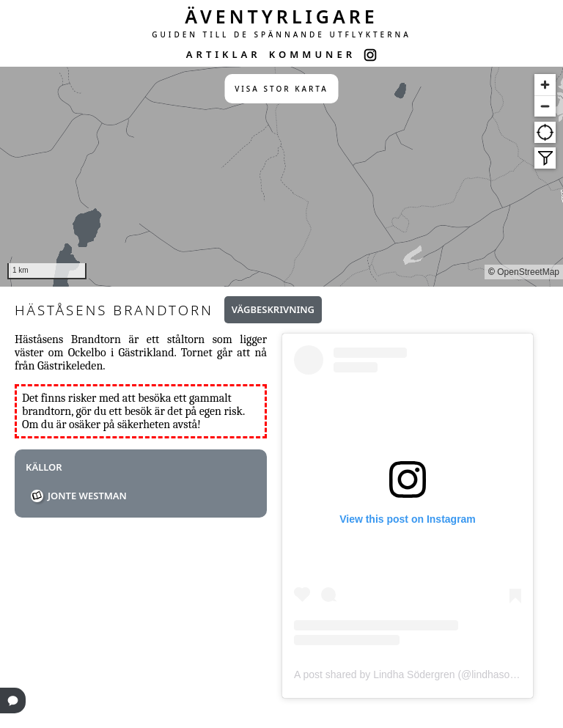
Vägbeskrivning (273, 309)
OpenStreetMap (528, 272)
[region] (281, 177)
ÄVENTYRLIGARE (281, 16)
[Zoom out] (545, 106)
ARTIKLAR (224, 54)
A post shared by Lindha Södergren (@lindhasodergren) (421, 674)
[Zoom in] (545, 85)
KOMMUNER (312, 54)
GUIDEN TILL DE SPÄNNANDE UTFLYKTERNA (281, 34)
